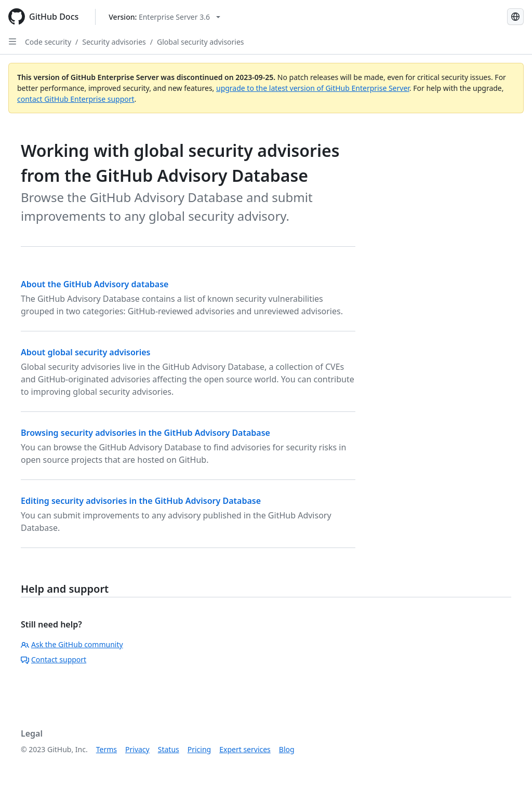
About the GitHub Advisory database (95, 284)
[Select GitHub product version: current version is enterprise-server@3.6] (164, 17)
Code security (48, 42)
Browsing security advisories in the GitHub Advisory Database (145, 433)
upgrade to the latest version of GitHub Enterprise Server (313, 88)
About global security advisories (86, 352)
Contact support (54, 659)
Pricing (199, 749)
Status (169, 749)
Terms (107, 749)
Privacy (137, 749)
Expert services (245, 749)
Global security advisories (201, 42)
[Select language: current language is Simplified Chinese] (515, 17)
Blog (287, 749)
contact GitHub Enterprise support (76, 99)
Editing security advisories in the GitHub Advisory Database (141, 501)
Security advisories (114, 42)
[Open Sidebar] (12, 42)
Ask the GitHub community (72, 644)
